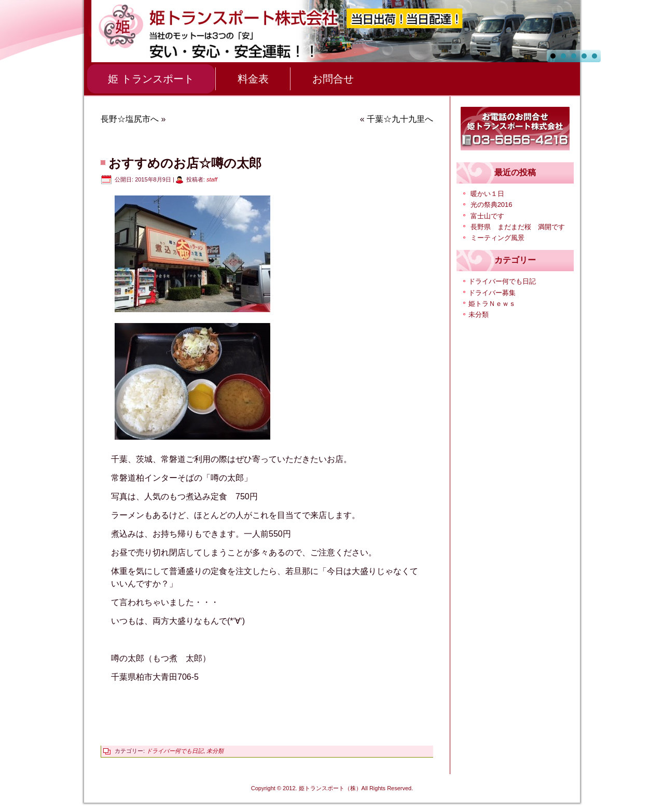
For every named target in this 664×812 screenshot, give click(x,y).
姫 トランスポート (151, 79)
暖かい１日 (487, 194)
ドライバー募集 (492, 293)
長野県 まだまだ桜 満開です (518, 227)
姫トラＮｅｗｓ (492, 304)
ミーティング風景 (497, 238)
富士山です (487, 216)
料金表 (253, 79)
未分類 (215, 751)
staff (212, 179)
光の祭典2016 (492, 205)
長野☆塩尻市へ (130, 119)
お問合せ (333, 79)
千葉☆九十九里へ (400, 119)
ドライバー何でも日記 (175, 751)
